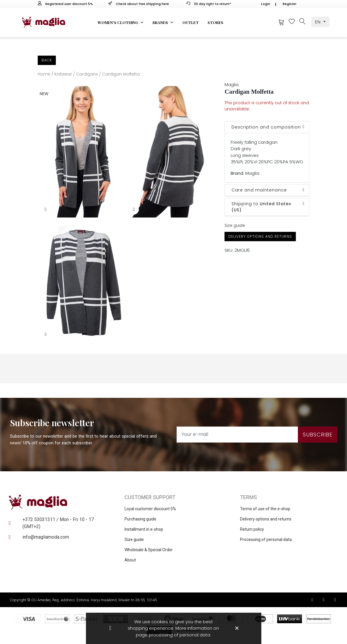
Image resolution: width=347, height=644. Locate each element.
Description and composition (266, 127)
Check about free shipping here (139, 4)
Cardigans (87, 74)
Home (44, 74)
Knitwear (63, 74)
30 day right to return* (209, 4)
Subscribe (318, 435)
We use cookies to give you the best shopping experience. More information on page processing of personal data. (173, 628)
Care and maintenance (259, 190)
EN (319, 22)
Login (266, 4)
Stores (215, 22)
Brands (163, 23)
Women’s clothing (121, 23)
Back (47, 60)
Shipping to (261, 207)
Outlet (191, 22)
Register (290, 4)
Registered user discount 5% (65, 4)
